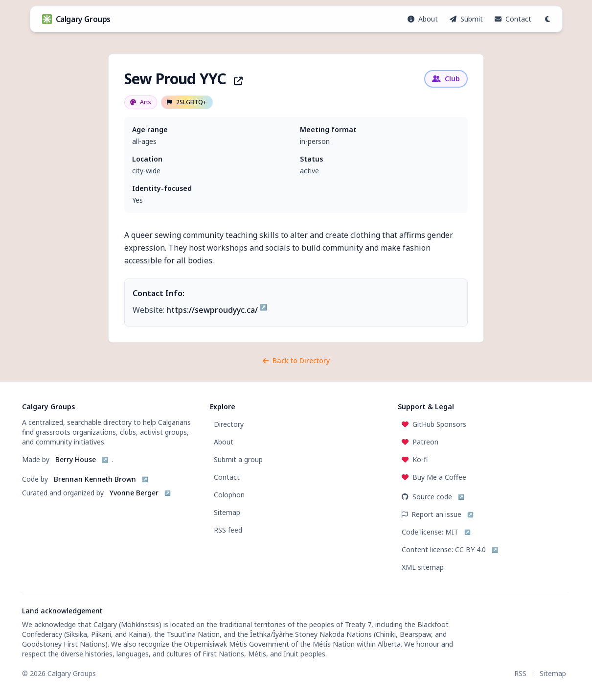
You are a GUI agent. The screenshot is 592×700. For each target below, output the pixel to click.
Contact (227, 477)
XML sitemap (423, 567)
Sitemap (227, 512)
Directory (229, 424)
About (224, 442)
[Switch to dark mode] (548, 19)
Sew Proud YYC (183, 79)
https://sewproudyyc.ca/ (212, 310)
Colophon (229, 495)
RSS (520, 673)
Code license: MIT (430, 532)
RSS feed (228, 530)
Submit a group (238, 459)
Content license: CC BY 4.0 (444, 549)
